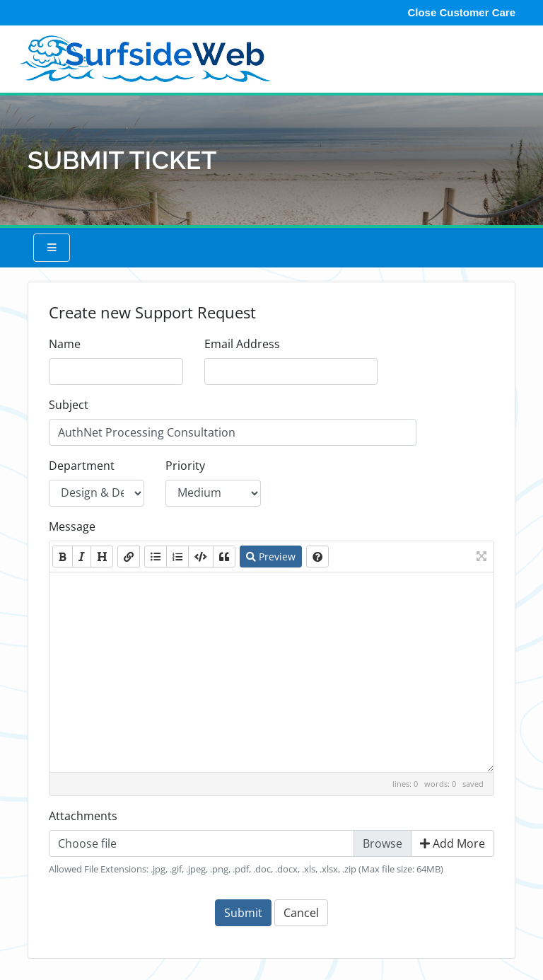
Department (82, 466)
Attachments (83, 816)
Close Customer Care (461, 12)
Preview (271, 557)
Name (65, 344)
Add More (452, 843)
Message (72, 526)
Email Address (242, 344)
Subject (69, 405)
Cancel (301, 913)
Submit (243, 913)
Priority (185, 466)
